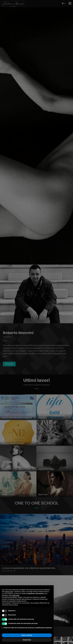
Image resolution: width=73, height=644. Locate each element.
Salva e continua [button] (27, 635)
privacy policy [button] (9, 592)
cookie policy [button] (16, 595)
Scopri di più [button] (27, 640)
